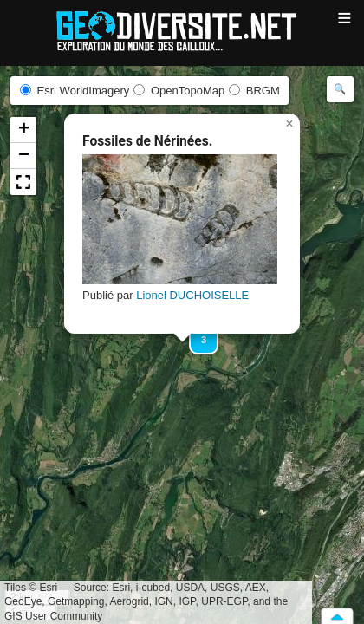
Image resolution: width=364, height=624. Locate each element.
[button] (289, 124)
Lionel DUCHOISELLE (192, 295)
